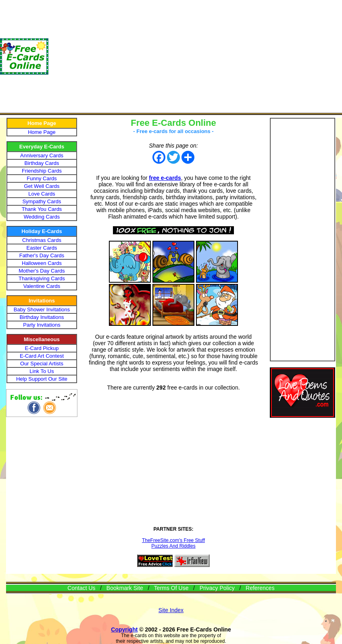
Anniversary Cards (42, 155)
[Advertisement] (195, 56)
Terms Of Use (171, 588)
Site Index (171, 610)
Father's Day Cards (42, 255)
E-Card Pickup (42, 348)
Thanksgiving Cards (42, 278)
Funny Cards (42, 178)
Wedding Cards (42, 217)
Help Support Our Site (42, 379)
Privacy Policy (217, 588)
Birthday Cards (42, 163)
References (260, 588)
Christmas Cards (42, 240)
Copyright (124, 629)
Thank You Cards (42, 209)
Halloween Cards (42, 263)
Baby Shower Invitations (42, 309)
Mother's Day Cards (42, 271)
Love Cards (42, 194)
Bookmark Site (125, 588)
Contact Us (81, 588)
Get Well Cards (42, 186)
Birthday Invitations (42, 317)
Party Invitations (42, 325)
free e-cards (165, 178)
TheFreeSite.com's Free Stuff (173, 540)
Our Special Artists (42, 364)
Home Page (42, 132)
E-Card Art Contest (42, 356)
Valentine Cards (42, 286)
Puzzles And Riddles (173, 546)
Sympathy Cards (42, 201)
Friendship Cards (42, 171)
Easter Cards (42, 248)
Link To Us (42, 371)
